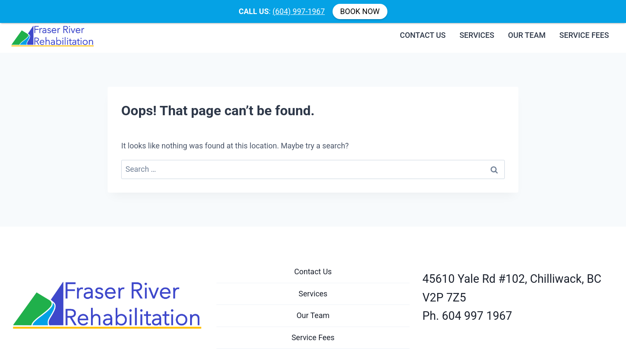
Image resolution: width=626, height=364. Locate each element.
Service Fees (584, 31)
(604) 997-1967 (299, 11)
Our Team (527, 31)
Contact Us (423, 31)
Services (477, 31)
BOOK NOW (360, 11)
